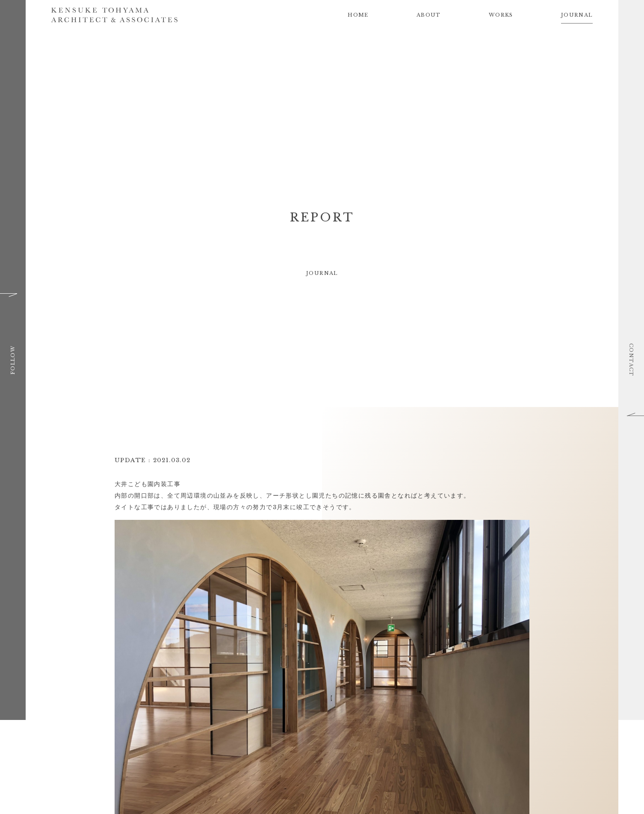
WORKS (501, 15)
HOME (358, 15)
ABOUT (429, 15)
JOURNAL (577, 15)
